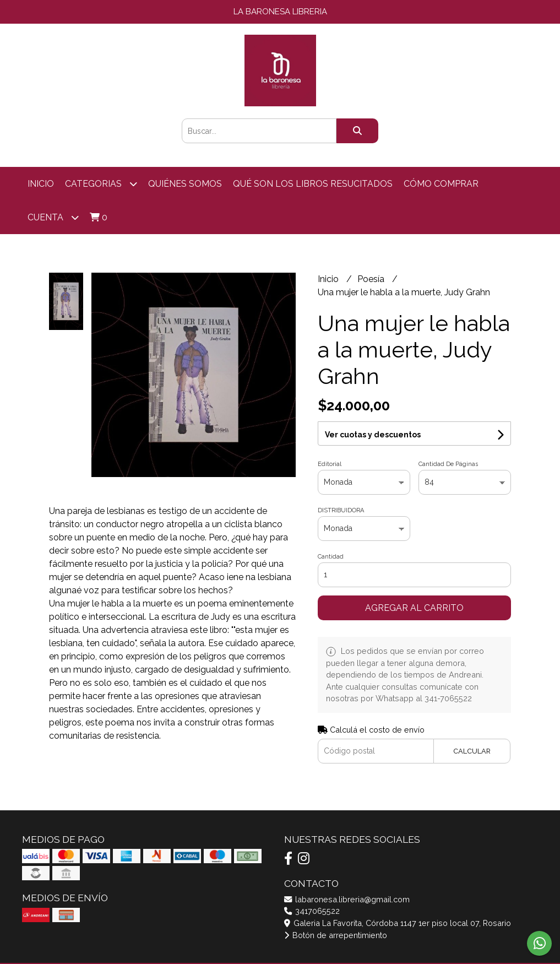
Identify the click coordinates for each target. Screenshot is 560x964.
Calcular (472, 751)
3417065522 (312, 911)
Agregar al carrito (414, 608)
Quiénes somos (185, 184)
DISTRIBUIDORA (341, 510)
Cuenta (53, 217)
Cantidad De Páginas (448, 464)
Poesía (372, 279)
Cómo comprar (441, 184)
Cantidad (331, 557)
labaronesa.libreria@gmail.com (347, 899)
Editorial (330, 464)
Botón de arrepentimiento (336, 935)
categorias (101, 184)
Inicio (41, 184)
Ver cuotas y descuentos (373, 435)
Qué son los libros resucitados (313, 184)
